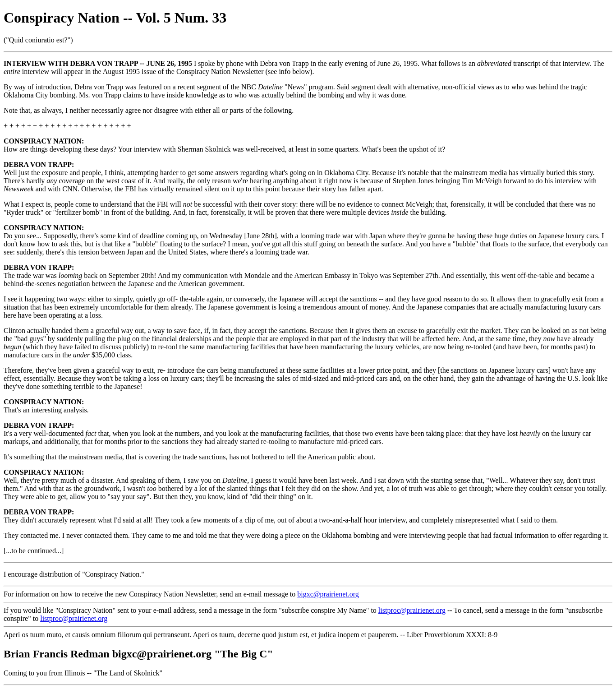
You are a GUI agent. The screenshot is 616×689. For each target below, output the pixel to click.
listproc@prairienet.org (412, 610)
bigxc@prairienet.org (328, 594)
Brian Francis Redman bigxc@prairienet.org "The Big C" (138, 654)
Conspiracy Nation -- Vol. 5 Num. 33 (115, 18)
